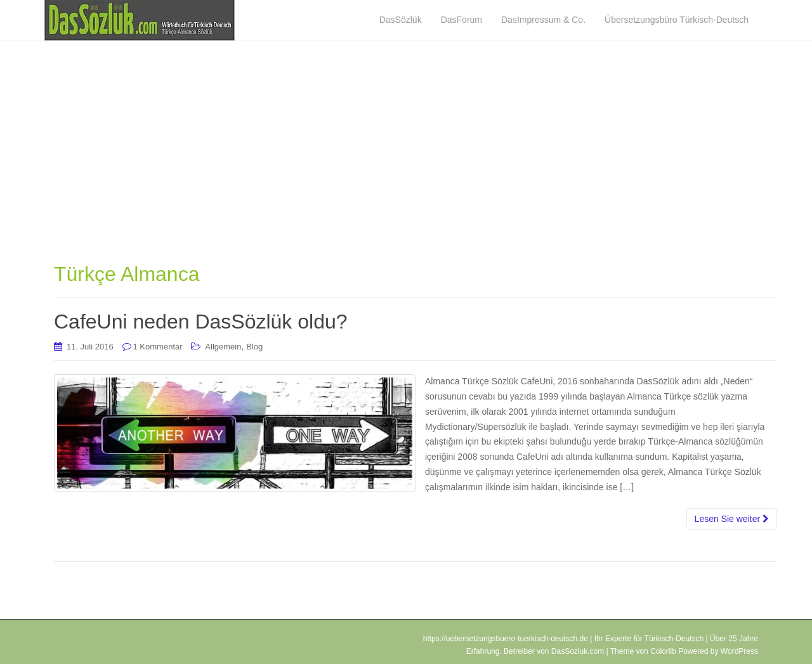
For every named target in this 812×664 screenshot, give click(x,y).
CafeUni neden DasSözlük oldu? (201, 322)
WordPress (739, 651)
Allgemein (223, 347)
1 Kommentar (158, 347)
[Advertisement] (416, 162)
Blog (254, 347)
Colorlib (663, 651)
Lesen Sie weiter (732, 519)
